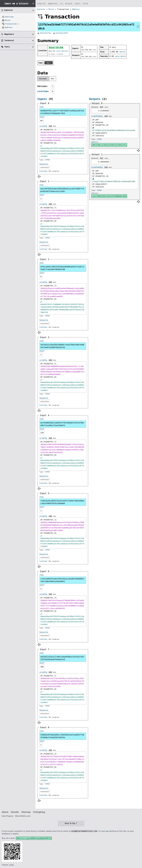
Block (51, 9)
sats (106, 107)
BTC (102, 107)
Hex (53, 79)
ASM (50, 126)
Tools (7, 47)
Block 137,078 (56, 48)
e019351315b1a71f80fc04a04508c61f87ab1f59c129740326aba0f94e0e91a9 (62, 658)
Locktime (43, 91)
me (107, 831)
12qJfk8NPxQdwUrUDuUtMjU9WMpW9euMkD (109, 196)
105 (42, 667)
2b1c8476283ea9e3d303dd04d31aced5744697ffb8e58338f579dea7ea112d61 (62, 190)
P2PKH (47, 160)
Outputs (95, 99)
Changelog (39, 812)
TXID (41, 107)
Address (76, 9)
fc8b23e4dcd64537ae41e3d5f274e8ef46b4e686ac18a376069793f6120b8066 (62, 502)
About (5, 812)
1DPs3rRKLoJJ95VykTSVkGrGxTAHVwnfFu (109, 145)
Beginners (9, 34)
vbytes (122, 52)
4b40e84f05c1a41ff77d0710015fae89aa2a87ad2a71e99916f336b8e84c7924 (62, 112)
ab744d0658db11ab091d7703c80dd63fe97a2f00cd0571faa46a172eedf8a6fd (62, 424)
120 (42, 433)
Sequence (44, 164)
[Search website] (89, 4)
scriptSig (43, 126)
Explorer (41, 9)
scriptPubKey (97, 116)
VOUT (42, 117)
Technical (9, 40)
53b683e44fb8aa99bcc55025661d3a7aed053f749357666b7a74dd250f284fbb (62, 736)
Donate (15, 812)
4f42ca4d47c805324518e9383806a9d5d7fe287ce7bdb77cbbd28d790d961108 (62, 268)
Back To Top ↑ (71, 823)
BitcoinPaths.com (23, 816)
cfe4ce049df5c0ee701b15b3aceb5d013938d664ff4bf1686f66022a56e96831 (62, 580)
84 (41, 121)
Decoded (43, 79)
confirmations (62, 51)
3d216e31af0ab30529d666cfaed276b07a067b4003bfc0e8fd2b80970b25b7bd (62, 346)
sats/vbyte (120, 56)
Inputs (42, 99)
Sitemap (26, 812)
